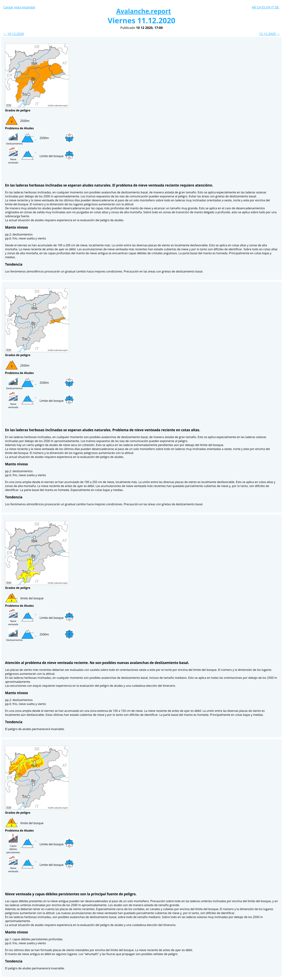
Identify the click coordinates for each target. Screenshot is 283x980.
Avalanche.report (144, 11)
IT (273, 7)
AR (254, 7)
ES (264, 7)
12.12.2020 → (269, 34)
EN (269, 7)
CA (259, 7)
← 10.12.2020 (14, 34)
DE (277, 7)
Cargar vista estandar (19, 7)
